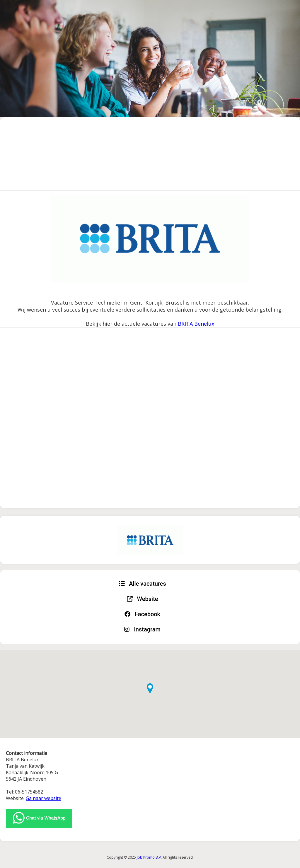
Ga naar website (44, 798)
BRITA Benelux (196, 324)
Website (143, 599)
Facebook (142, 614)
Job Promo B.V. (149, 857)
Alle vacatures (142, 584)
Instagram (142, 629)
